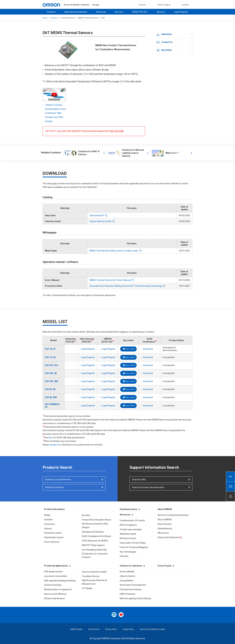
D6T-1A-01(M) (117, 131)
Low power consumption (56, 576)
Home (45, 18)
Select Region (164, 5)
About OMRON (165, 520)
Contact (185, 5)
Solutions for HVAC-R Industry (82, 153)
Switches (48, 520)
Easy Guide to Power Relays (133, 543)
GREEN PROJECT (140, 12)
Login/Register (181, 12)
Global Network (165, 529)
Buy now (119, 12)
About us (161, 12)
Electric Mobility (127, 572)
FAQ (231, 477)
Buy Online (164, 50)
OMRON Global (76, 629)
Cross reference (52, 542)
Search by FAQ (139, 480)
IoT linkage (87, 588)
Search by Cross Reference (58, 480)
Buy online (130, 349)
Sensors (54, 18)
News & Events (165, 524)
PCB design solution (53, 572)
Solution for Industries (131, 566)
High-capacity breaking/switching (60, 581)
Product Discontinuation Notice (97, 520)
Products (51, 12)
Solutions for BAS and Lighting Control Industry (126, 153)
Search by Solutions (54, 487)
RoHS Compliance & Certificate (97, 536)
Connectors (50, 524)
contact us (54, 445)
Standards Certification (93, 532)
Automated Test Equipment (133, 585)
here (51, 438)
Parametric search (53, 533)
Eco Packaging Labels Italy (94, 550)
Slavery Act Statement (168, 537)
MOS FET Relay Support (93, 545)
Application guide (128, 534)
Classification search (54, 537)
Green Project (165, 566)
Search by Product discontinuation (148, 487)
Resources (101, 12)
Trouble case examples (131, 529)
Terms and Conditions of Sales (152, 629)
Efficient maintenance (54, 598)
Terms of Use (94, 629)
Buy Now (86, 515)
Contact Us (164, 42)
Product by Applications (56, 566)
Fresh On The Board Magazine (134, 547)
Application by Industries (76, 12)
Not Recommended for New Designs (95, 526)
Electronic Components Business (173, 515)
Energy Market (127, 581)
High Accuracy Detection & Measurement (94, 582)
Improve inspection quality (94, 572)
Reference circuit (128, 538)
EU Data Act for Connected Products (95, 556)
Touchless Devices (91, 576)
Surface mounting (53, 585)
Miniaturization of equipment (58, 589)
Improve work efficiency (55, 594)
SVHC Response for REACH (95, 541)
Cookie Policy (128, 629)
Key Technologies (128, 552)
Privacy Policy (111, 629)
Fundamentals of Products (132, 520)
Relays (47, 515)
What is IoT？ (165, 153)
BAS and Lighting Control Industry (136, 598)
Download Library (129, 509)
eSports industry (128, 576)
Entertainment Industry (131, 589)
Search (141, 5)
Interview (124, 556)
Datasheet (164, 34)
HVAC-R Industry (128, 594)
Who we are (163, 533)
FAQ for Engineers (128, 525)
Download (148, 349)
